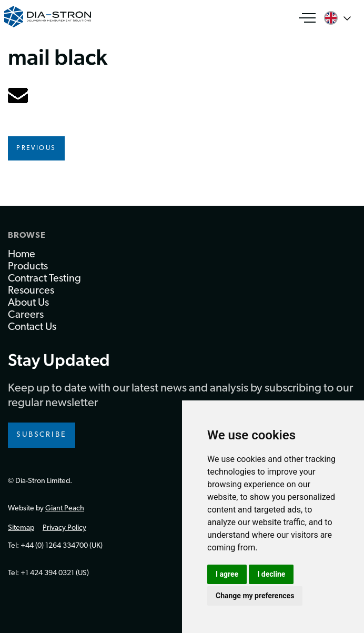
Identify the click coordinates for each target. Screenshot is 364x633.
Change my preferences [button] (255, 596)
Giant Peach (65, 509)
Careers (26, 315)
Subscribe (42, 435)
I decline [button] (271, 574)
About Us (28, 303)
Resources (31, 291)
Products (28, 267)
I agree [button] (227, 574)
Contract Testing (44, 279)
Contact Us (32, 327)
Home (22, 255)
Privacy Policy (64, 528)
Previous (36, 148)
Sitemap (21, 528)
